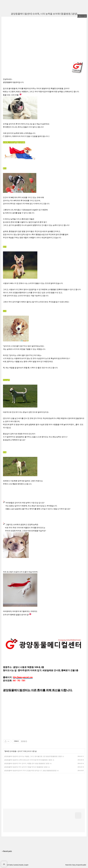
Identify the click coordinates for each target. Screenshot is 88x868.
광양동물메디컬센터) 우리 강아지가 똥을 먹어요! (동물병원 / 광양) (26, 767)
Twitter (11, 865)
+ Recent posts (7, 851)
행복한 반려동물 (10, 751)
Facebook (16, 865)
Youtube (21, 865)
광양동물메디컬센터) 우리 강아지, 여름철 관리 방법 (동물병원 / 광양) (27, 763)
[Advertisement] (23, 38)
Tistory (74, 865)
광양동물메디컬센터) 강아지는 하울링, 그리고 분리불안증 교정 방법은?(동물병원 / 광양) (33, 756)
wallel (84, 865)
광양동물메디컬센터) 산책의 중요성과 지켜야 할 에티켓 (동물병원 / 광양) (28, 760)
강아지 (20, 751)
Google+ (26, 865)
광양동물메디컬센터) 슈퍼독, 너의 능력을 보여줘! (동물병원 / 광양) (44, 14)
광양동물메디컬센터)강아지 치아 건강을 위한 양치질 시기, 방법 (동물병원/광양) (30, 770)
